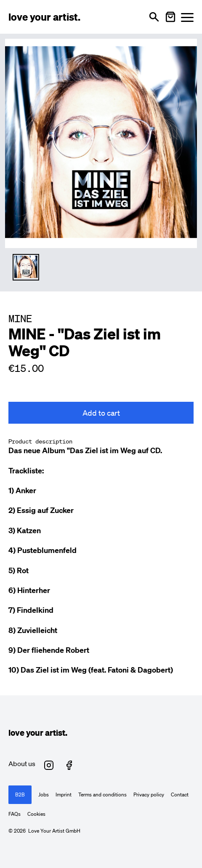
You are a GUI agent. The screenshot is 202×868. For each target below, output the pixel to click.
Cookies (36, 814)
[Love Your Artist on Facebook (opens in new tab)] (69, 765)
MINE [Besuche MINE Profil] (20, 318)
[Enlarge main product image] (101, 142)
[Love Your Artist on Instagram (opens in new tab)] (49, 765)
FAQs (15, 814)
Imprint (64, 795)
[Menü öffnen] (187, 17)
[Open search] (154, 17)
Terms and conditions (102, 795)
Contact (180, 795)
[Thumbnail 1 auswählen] (26, 267)
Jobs (44, 795)
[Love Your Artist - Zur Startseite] (44, 17)
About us (22, 764)
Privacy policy (149, 795)
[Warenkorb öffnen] (170, 17)
